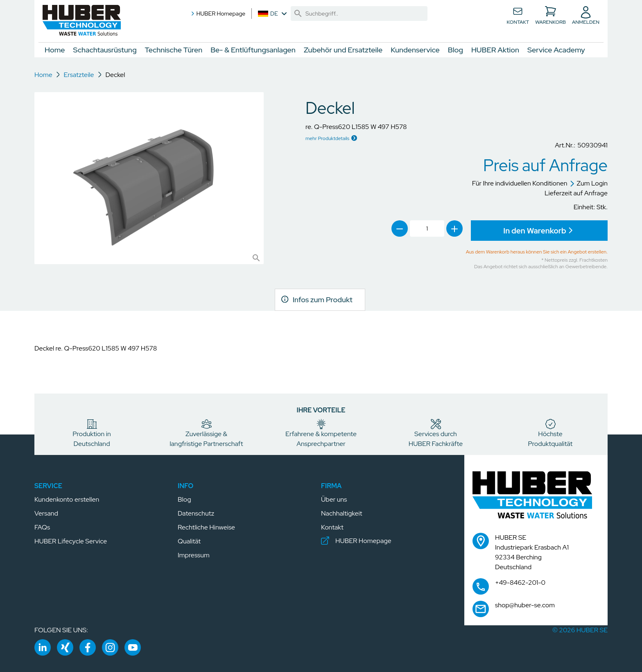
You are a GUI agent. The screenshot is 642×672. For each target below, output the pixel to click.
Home (55, 50)
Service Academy (556, 50)
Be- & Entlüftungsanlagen (253, 50)
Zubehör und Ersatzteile (343, 50)
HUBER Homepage (217, 14)
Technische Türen (174, 50)
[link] (298, 14)
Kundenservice (415, 50)
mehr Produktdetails (327, 138)
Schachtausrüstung (105, 50)
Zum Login (589, 183)
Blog (456, 50)
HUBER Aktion (495, 50)
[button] (82, 20)
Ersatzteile (79, 75)
